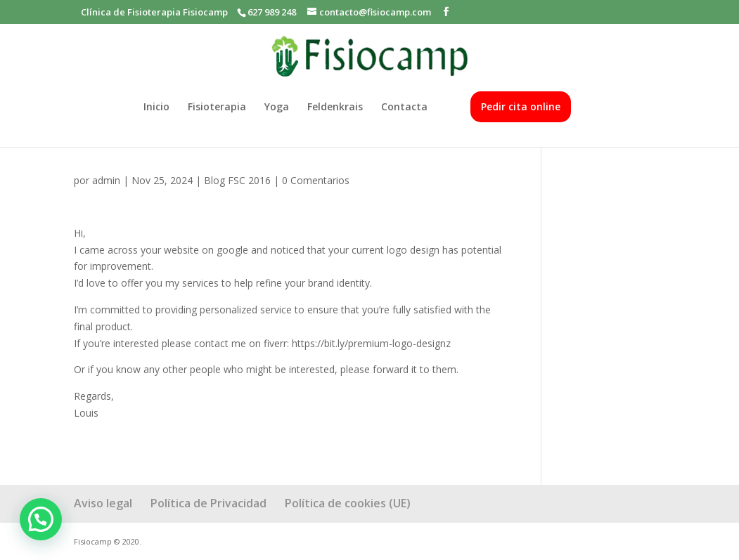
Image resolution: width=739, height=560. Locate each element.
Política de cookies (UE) (348, 503)
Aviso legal (103, 503)
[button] (41, 519)
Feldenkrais (335, 108)
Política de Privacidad (208, 503)
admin (106, 180)
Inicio (156, 108)
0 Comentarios (316, 180)
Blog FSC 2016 (237, 180)
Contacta (404, 108)
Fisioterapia (217, 108)
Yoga (277, 108)
